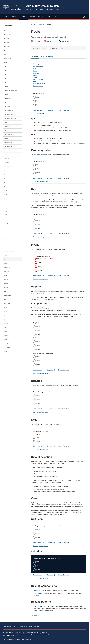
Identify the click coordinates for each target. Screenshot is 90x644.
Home (33, 25)
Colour (35, 82)
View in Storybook (50, 41)
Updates (10, 627)
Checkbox (37, 590)
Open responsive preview (40, 114)
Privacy (16, 627)
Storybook (22, 627)
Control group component (46, 128)
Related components (39, 84)
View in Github (64, 41)
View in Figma (36, 41)
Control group (38, 593)
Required (36, 73)
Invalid (35, 71)
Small (35, 77)
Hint (35, 69)
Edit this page (35, 616)
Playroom (29, 627)
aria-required (73, 297)
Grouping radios (38, 67)
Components (8, 26)
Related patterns (38, 86)
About (4, 627)
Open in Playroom (64, 111)
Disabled (36, 75)
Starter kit (36, 627)
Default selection (38, 79)
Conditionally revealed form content (45, 606)
